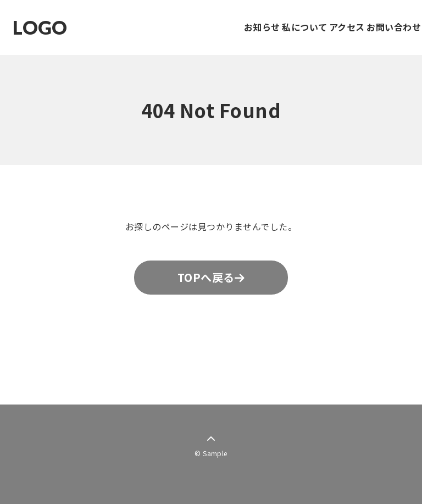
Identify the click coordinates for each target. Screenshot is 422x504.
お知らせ (207, 27)
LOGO (40, 28)
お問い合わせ (386, 27)
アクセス (323, 27)
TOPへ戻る (211, 277)
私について (265, 27)
